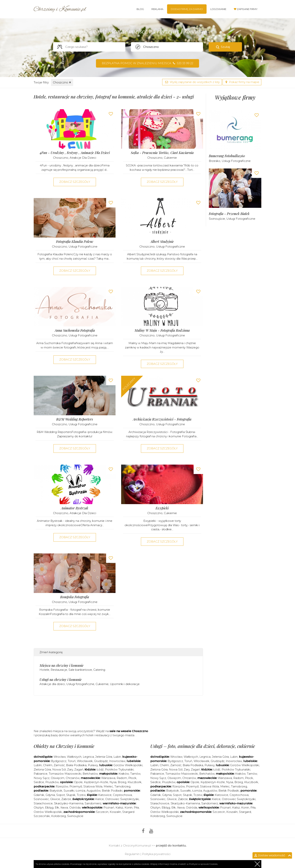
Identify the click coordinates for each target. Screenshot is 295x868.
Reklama (157, 9)
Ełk (57, 807)
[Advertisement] (118, 714)
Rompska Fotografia (75, 597)
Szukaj (225, 47)
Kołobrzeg (59, 816)
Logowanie (218, 9)
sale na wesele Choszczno (129, 731)
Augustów (94, 791)
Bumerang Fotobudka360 (227, 156)
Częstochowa (122, 795)
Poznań (109, 807)
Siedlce (39, 782)
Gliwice (55, 799)
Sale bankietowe (80, 670)
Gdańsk (39, 795)
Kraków (124, 774)
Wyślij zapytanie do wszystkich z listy (192, 82)
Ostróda (75, 807)
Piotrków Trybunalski (119, 769)
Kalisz (119, 807)
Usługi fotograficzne (83, 247)
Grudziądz (101, 761)
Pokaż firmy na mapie (242, 82)
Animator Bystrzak (75, 508)
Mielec (108, 786)
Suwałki (69, 791)
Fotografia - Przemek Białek (229, 214)
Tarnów (135, 774)
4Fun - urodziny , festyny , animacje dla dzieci (75, 153)
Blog (140, 9)
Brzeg (122, 782)
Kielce (100, 799)
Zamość (59, 765)
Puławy (93, 765)
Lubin (117, 757)
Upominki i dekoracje (125, 684)
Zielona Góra (42, 769)
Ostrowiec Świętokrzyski (122, 799)
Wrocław (60, 757)
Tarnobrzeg (122, 786)
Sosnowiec (41, 799)
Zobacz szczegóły (75, 182)
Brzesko (215, 161)
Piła (136, 807)
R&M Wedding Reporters (75, 419)
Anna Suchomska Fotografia (75, 330)
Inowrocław (117, 761)
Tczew (81, 795)
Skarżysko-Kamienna (69, 803)
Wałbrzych (74, 757)
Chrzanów (73, 778)
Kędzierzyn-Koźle (96, 782)
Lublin (38, 765)
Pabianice (41, 774)
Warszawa (108, 778)
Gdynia (50, 795)
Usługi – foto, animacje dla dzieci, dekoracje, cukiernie (203, 746)
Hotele (44, 670)
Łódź (100, 769)
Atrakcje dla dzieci (83, 158)
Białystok (56, 791)
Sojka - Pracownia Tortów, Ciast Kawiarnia (162, 153)
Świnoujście (217, 219)
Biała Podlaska (76, 765)
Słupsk (71, 795)
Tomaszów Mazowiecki (65, 774)
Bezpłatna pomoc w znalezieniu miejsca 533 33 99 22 (147, 63)
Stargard (245, 812)
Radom (122, 778)
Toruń (72, 761)
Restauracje (59, 670)
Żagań (79, 769)
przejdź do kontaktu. (171, 846)
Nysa (113, 782)
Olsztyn (39, 807)
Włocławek (85, 761)
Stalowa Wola (93, 786)
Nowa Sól (59, 769)
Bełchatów (90, 774)
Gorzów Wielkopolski (128, 765)
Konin (128, 807)
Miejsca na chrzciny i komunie (62, 665)
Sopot (61, 795)
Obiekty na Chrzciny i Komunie (64, 746)
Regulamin (132, 854)
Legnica (88, 757)
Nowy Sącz (42, 778)
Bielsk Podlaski (112, 791)
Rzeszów (62, 786)
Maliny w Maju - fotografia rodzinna (162, 330)
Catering (99, 670)
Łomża (80, 791)
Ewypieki (162, 508)
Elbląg (49, 807)
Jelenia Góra (104, 757)
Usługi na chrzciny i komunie (61, 680)
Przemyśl (76, 786)
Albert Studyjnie (162, 242)
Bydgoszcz (59, 761)
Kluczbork (135, 782)
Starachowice (43, 803)
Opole (78, 782)
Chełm (48, 765)
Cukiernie (170, 158)
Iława (64, 807)
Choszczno (62, 82)
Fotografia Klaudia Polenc (75, 242)
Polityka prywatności (156, 854)
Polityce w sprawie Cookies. (203, 864)
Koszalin (115, 812)
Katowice (105, 795)
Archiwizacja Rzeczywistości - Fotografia (162, 419)
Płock (132, 778)
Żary (70, 769)
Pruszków (52, 782)
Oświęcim (58, 778)
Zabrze (66, 799)
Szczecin (102, 812)
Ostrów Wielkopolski (48, 812)
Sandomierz (93, 803)
